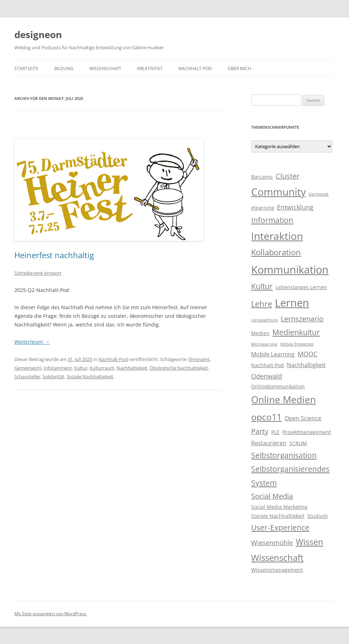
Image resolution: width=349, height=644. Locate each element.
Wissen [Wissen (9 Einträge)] (309, 542)
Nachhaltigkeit (132, 368)
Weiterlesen (32, 342)
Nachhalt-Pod (195, 68)
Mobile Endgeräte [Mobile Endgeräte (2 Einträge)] (297, 344)
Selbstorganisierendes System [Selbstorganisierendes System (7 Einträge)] (290, 476)
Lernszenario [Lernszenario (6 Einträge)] (302, 319)
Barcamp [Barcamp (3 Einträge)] (262, 177)
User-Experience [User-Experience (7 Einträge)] (280, 527)
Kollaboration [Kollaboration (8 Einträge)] (276, 252)
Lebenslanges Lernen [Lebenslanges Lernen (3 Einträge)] (301, 287)
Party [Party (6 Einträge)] (260, 431)
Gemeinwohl (28, 368)
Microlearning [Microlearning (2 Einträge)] (264, 344)
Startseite (26, 68)
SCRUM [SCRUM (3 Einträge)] (298, 443)
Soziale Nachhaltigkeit (90, 376)
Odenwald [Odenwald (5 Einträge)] (267, 376)
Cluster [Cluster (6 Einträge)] (287, 176)
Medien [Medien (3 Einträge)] (260, 333)
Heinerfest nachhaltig (54, 255)
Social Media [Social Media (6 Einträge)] (272, 496)
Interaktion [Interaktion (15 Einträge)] (277, 236)
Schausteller (27, 376)
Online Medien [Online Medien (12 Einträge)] (284, 399)
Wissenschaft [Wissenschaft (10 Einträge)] (277, 558)
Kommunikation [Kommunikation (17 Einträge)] (290, 270)
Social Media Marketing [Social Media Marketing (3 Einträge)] (279, 507)
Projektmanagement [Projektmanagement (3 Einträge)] (307, 432)
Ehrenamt (199, 359)
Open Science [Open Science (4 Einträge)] (303, 418)
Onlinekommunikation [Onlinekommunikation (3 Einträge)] (278, 387)
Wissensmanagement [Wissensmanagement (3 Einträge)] (277, 570)
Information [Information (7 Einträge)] (272, 220)
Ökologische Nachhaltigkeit (179, 368)
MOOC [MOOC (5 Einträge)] (307, 354)
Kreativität (150, 68)
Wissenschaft (105, 68)
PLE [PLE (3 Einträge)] (275, 432)
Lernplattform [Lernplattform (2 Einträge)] (264, 320)
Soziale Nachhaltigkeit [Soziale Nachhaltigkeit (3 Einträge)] (278, 516)
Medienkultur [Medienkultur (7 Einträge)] (296, 332)
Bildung (64, 68)
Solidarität (53, 376)
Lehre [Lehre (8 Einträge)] (262, 304)
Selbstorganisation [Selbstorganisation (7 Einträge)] (284, 455)
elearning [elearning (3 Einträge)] (263, 208)
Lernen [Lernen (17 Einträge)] (292, 303)
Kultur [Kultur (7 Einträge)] (262, 286)
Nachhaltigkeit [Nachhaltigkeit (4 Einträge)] (306, 365)
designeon (38, 35)
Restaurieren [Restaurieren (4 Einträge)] (269, 443)
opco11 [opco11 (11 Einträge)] (266, 417)
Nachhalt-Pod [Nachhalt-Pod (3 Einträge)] (268, 365)
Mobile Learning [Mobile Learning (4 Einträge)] (273, 354)
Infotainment (58, 368)
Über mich (239, 68)
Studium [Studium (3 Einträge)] (318, 516)
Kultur (81, 368)
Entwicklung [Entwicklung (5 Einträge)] (295, 207)
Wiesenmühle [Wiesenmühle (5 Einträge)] (272, 543)
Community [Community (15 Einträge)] (278, 192)
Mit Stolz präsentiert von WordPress (50, 614)
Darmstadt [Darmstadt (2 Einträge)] (319, 194)
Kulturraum (102, 368)
